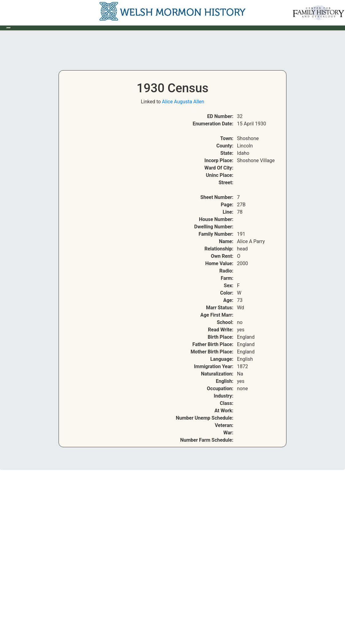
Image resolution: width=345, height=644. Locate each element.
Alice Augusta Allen (183, 102)
